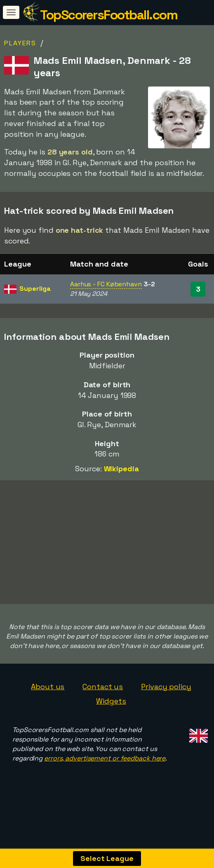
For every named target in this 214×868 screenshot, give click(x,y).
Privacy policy (166, 698)
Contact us (103, 698)
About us (48, 698)
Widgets (111, 713)
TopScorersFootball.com (109, 15)
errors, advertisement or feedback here (105, 771)
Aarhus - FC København (106, 284)
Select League (107, 858)
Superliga (35, 289)
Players (20, 43)
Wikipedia (121, 469)
